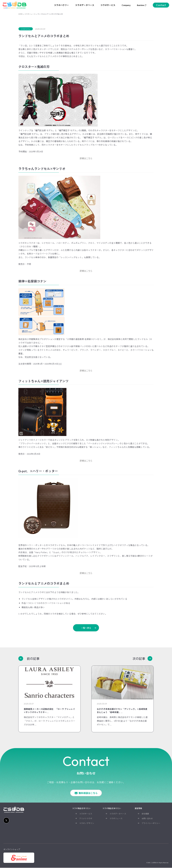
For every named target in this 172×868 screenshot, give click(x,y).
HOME (20, 14)
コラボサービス (108, 5)
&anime (142, 5)
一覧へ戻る (86, 628)
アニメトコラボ (86, 819)
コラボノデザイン (87, 823)
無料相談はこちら (88, 793)
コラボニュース (30, 14)
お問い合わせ (147, 819)
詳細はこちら (86, 158)
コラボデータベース (85, 5)
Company (126, 5)
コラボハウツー (61, 5)
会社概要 (145, 814)
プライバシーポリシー (151, 823)
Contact (161, 5)
